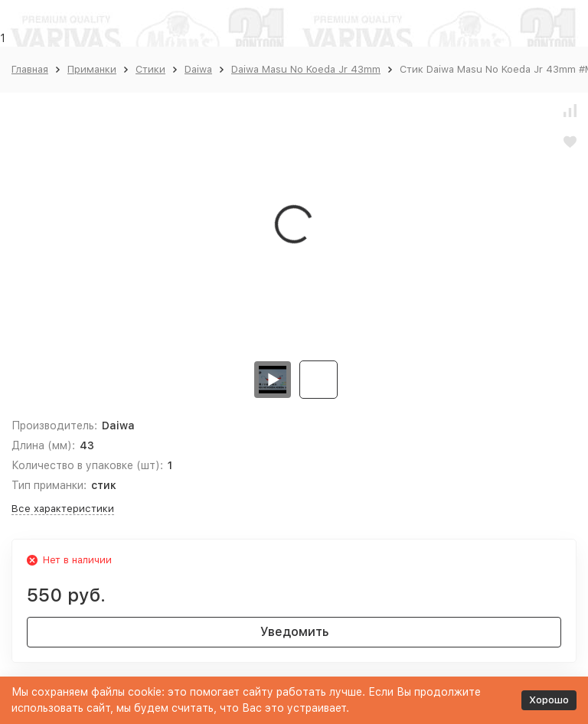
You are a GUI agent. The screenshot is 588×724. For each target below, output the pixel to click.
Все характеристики (63, 509)
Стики (150, 69)
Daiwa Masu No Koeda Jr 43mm (306, 69)
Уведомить (294, 632)
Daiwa (198, 69)
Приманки (92, 69)
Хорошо (549, 700)
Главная (30, 69)
